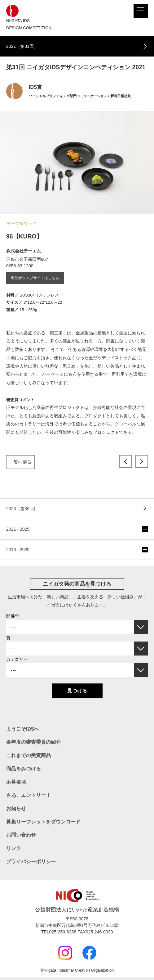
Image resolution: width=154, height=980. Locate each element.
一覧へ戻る (20, 462)
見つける (77, 691)
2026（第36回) (21, 509)
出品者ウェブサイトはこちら (35, 278)
